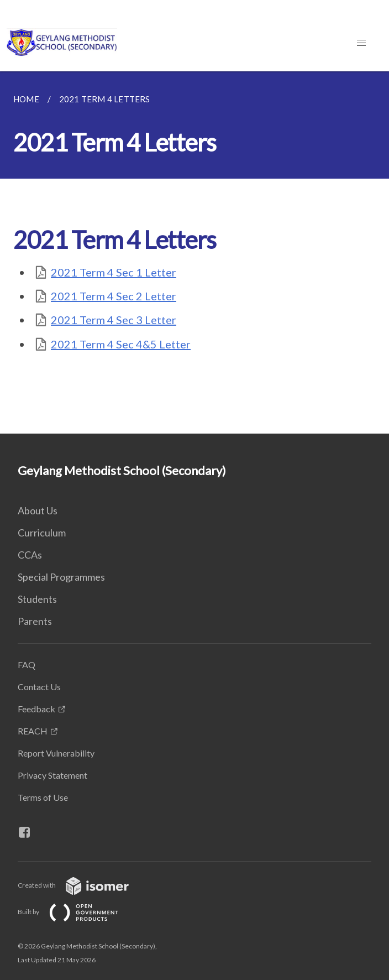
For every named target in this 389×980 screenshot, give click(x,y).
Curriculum (42, 533)
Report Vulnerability (56, 753)
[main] (195, 252)
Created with (82, 885)
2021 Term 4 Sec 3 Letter (114, 320)
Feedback (36, 709)
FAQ (27, 664)
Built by (77, 912)
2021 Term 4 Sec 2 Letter (114, 296)
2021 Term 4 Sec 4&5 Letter (121, 344)
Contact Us (39, 687)
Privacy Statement (52, 775)
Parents (35, 621)
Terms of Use (43, 797)
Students (37, 599)
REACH (33, 731)
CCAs (30, 555)
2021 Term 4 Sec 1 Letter (114, 272)
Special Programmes (61, 577)
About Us (38, 510)
